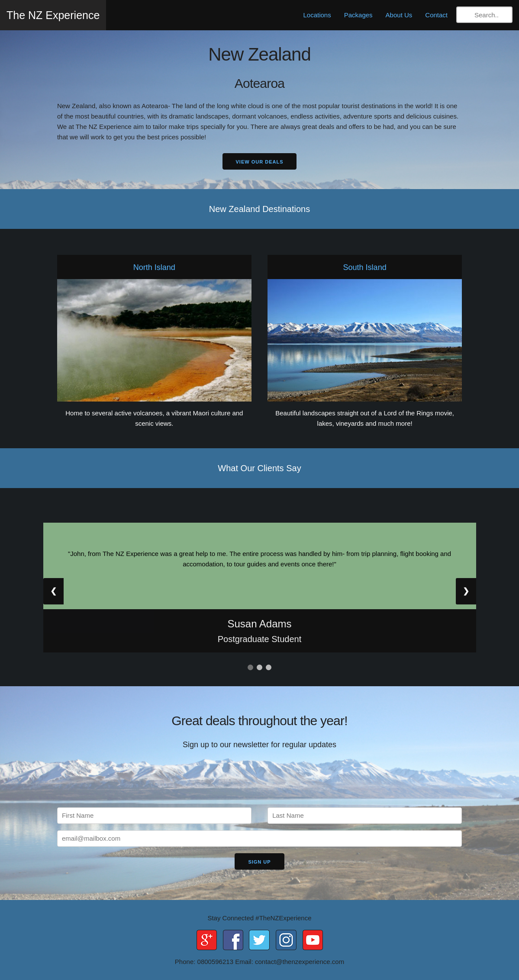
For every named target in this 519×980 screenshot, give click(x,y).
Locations (317, 15)
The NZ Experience (53, 15)
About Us (399, 15)
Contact (436, 15)
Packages (358, 15)
